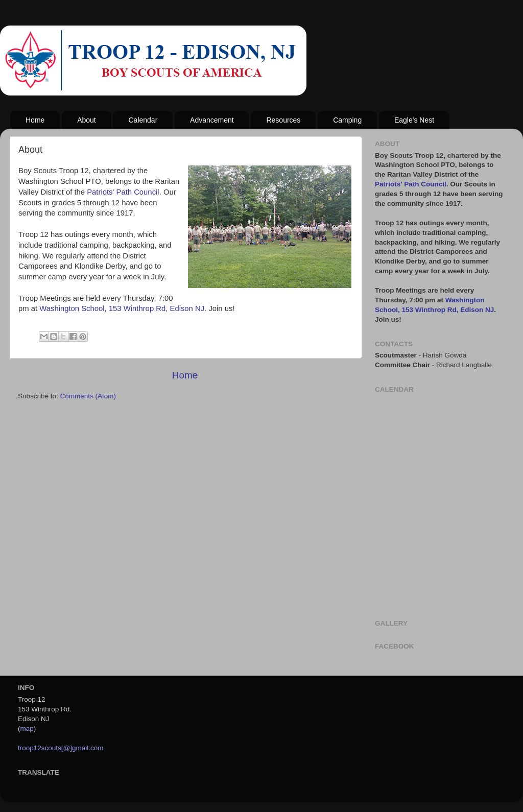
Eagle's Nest (414, 120)
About (87, 120)
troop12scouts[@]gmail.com (61, 748)
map (27, 729)
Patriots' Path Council (123, 192)
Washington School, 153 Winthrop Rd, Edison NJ (122, 308)
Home (35, 120)
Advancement (212, 120)
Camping (347, 120)
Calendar (143, 120)
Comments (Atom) (88, 396)
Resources (283, 120)
